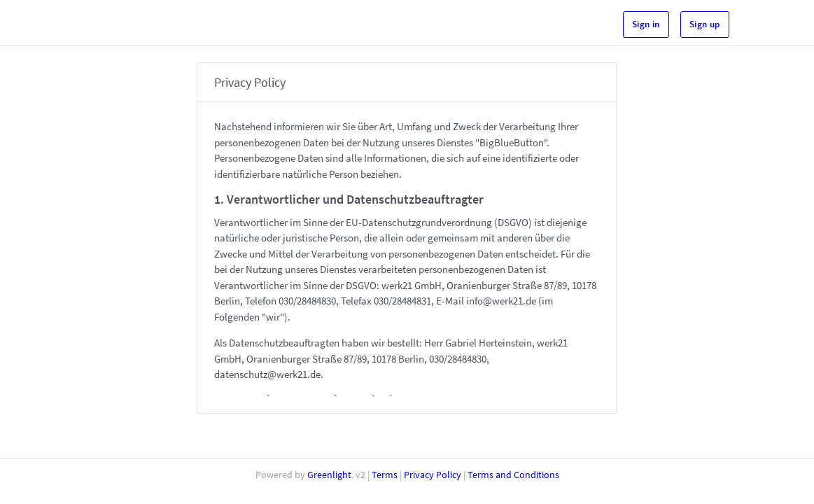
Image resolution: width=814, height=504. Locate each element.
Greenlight (329, 475)
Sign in (646, 24)
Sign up (705, 24)
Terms (385, 475)
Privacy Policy (433, 475)
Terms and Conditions (513, 475)
